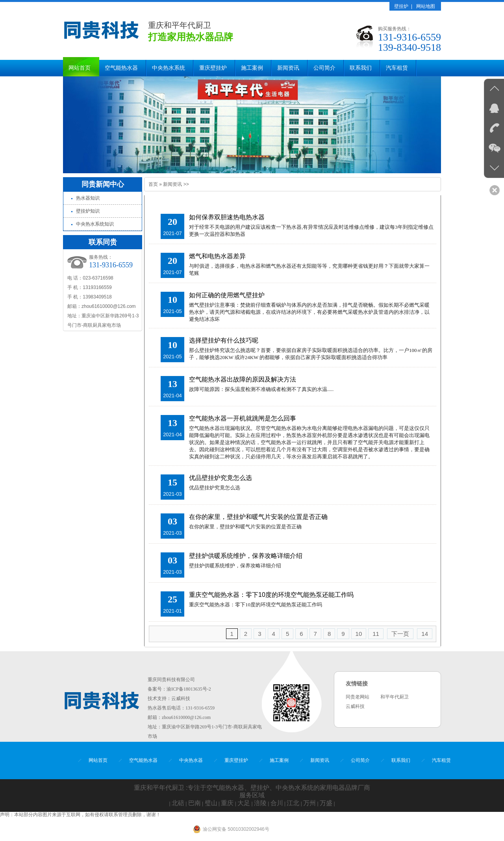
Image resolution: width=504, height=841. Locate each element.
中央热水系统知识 (95, 224)
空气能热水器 (121, 68)
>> (186, 184)
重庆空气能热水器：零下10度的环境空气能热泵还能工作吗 (271, 595)
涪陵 (260, 803)
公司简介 (324, 68)
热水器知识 (88, 198)
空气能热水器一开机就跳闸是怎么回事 (243, 418)
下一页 (400, 634)
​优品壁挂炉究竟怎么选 (220, 478)
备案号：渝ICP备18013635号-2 (179, 689)
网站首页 (80, 68)
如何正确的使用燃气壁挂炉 (227, 295)
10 (359, 634)
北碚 (178, 803)
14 (425, 634)
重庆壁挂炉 (213, 68)
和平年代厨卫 (395, 697)
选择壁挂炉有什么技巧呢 (224, 340)
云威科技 (181, 698)
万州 (309, 803)
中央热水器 (191, 760)
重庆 (227, 803)
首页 (153, 184)
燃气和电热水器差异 (217, 256)
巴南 (195, 803)
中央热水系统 (169, 68)
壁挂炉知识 (88, 211)
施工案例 (252, 68)
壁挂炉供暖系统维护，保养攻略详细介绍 (246, 556)
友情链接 (357, 684)
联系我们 (361, 68)
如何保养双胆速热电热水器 (227, 217)
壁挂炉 (401, 6)
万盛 (326, 803)
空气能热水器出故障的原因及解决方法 (243, 379)
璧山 (211, 803)
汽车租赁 (397, 68)
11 (376, 634)
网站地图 (426, 6)
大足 (244, 803)
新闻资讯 (288, 68)
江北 (293, 803)
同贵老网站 (358, 697)
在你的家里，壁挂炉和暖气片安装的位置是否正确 (258, 517)
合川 (277, 803)
